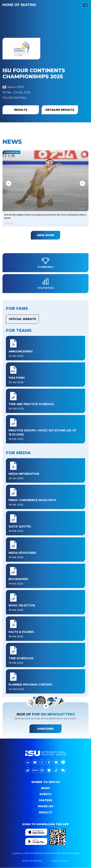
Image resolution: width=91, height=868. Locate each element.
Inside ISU (46, 806)
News (45, 788)
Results (45, 812)
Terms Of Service (32, 861)
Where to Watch (46, 782)
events (45, 794)
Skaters (45, 800)
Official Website (22, 319)
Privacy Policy (60, 861)
